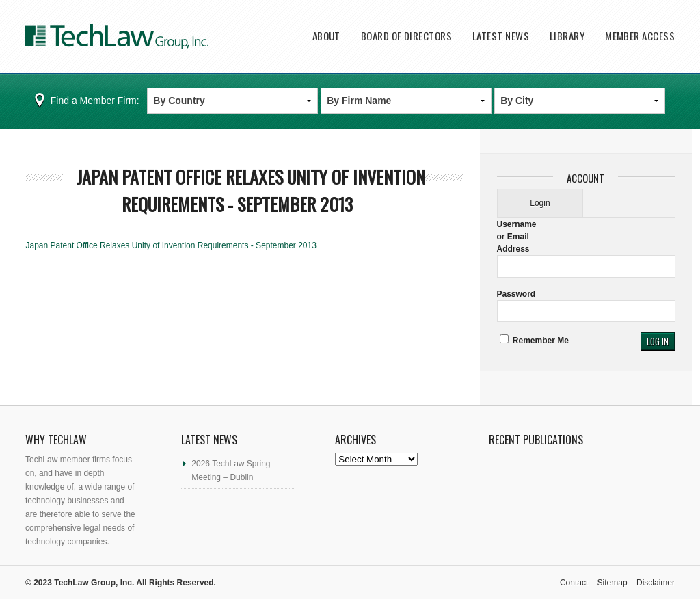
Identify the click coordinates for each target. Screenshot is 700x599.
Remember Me (534, 341)
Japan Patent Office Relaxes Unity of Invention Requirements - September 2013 (251, 190)
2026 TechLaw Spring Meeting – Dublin (231, 470)
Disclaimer (656, 583)
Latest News (501, 36)
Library (567, 36)
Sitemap (612, 583)
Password (516, 294)
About (326, 36)
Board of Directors (406, 36)
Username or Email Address (517, 237)
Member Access (640, 36)
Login (540, 203)
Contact (574, 583)
